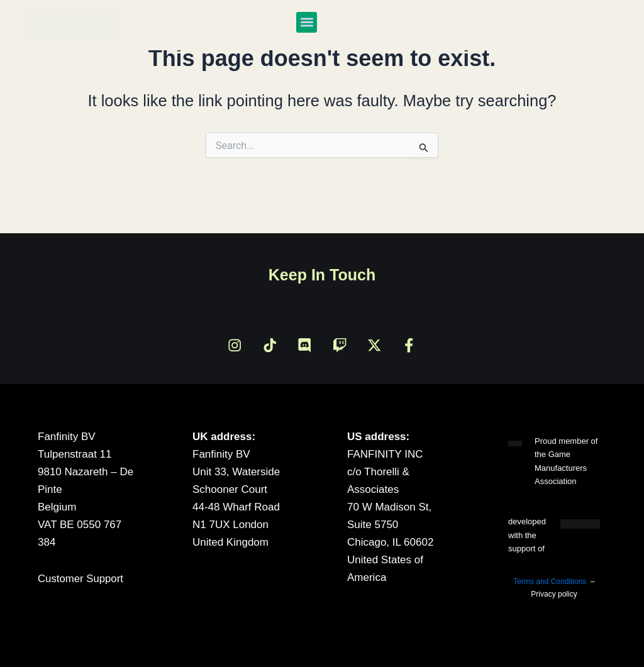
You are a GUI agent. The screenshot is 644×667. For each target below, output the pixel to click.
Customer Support (81, 579)
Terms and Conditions (550, 582)
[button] (307, 22)
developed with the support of (527, 535)
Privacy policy (554, 594)
